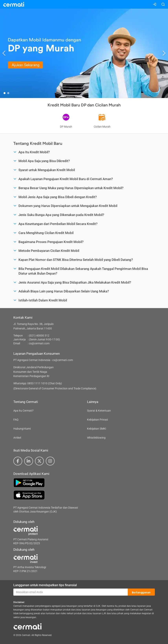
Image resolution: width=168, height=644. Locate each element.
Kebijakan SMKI (97, 429)
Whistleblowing (96, 438)
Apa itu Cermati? (23, 411)
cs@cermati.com (39, 343)
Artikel (17, 438)
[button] (4, 53)
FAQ (16, 420)
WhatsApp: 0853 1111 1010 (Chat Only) (38, 383)
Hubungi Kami (22, 429)
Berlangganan (141, 592)
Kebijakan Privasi (97, 420)
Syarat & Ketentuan (99, 411)
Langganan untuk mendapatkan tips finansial (45, 585)
